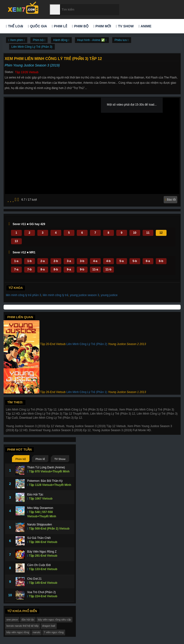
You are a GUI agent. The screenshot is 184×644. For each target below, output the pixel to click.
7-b (29, 269)
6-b (161, 261)
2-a (42, 261)
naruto (36, 632)
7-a (16, 269)
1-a (16, 261)
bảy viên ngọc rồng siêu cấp (54, 620)
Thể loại (15, 26)
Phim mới (102, 26)
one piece (12, 620)
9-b (82, 269)
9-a (69, 269)
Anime (145, 26)
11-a (95, 269)
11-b (109, 269)
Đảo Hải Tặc (35, 495)
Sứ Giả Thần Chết (39, 538)
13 (16, 241)
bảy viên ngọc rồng (18, 632)
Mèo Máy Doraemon (40, 508)
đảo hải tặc (28, 620)
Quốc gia (37, 26)
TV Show (125, 26)
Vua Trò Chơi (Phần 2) (42, 592)
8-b (56, 269)
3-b (82, 261)
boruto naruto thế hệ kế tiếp (22, 626)
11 (148, 233)
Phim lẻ (59, 26)
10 (135, 233)
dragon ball (49, 626)
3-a (69, 261)
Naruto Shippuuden (40, 525)
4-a (95, 261)
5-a (121, 261)
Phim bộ (80, 26)
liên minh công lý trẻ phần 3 (24, 295)
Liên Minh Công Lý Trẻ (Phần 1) (87, 392)
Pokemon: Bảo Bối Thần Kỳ (45, 481)
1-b (29, 261)
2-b (56, 261)
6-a (148, 261)
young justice (109, 295)
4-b (108, 261)
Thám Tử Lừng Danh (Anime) (46, 467)
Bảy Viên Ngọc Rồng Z (42, 552)
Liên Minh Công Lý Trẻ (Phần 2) (87, 344)
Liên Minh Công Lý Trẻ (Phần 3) (32, 47)
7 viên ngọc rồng (54, 632)
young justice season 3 (84, 295)
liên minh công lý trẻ (56, 295)
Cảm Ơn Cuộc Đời (39, 565)
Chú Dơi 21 (34, 579)
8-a (42, 269)
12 (161, 233)
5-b (135, 261)
